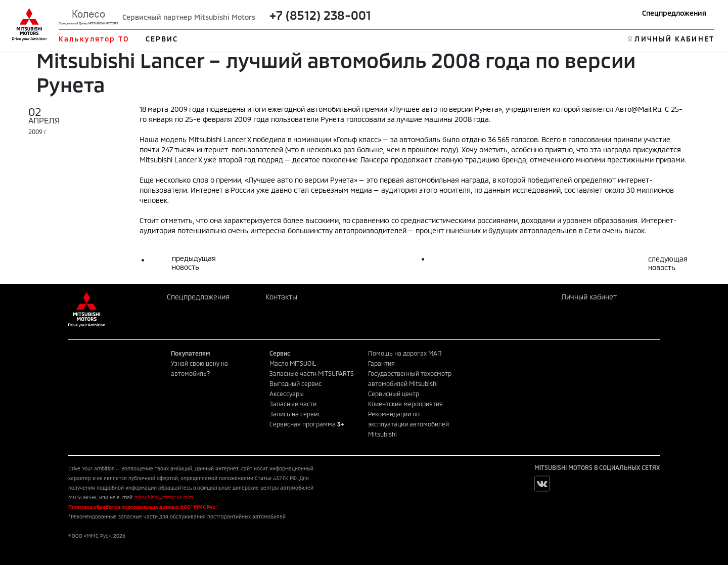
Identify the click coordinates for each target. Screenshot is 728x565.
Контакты (281, 297)
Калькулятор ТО (94, 39)
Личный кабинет (589, 297)
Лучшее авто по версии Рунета (446, 109)
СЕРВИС (162, 39)
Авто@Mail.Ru (638, 109)
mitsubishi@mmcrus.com (164, 497)
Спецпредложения (674, 13)
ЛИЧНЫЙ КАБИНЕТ (674, 39)
